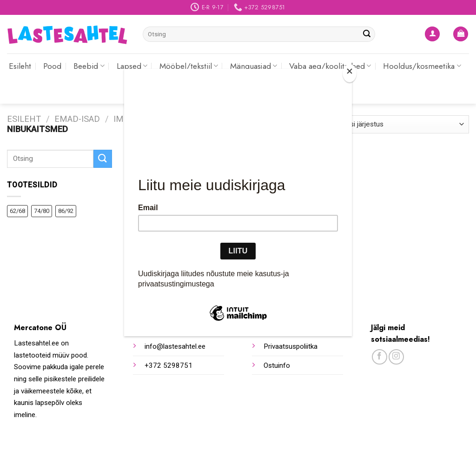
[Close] (350, 73)
